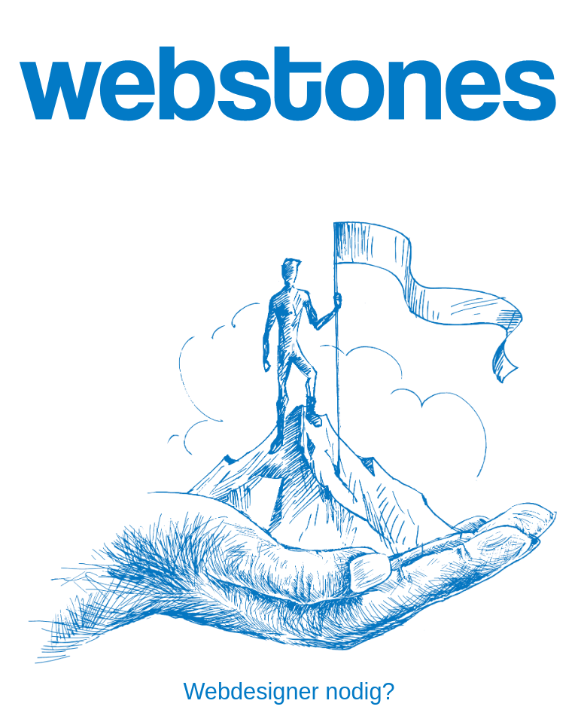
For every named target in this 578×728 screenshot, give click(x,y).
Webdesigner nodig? (289, 691)
